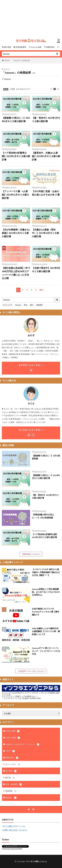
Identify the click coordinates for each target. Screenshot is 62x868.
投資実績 (11, 791)
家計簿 (10, 778)
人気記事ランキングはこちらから (31, 671)
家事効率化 (12, 758)
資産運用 (39, 305)
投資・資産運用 (14, 784)
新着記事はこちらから (31, 554)
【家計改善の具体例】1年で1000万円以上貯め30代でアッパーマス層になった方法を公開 (16, 273)
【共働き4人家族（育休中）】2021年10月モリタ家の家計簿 (45, 233)
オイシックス (8, 305)
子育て (10, 751)
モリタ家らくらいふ (39, 861)
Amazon (18, 305)
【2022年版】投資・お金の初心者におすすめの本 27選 (46, 193)
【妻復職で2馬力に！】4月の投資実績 (46, 457)
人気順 (12, 89)
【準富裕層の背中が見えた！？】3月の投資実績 (43, 516)
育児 (26, 305)
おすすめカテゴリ (23, 89)
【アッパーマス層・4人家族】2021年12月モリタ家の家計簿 (15, 195)
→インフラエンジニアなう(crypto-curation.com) (21, 698)
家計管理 (11, 771)
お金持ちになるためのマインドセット (22, 744)
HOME (7, 60)
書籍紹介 (11, 798)
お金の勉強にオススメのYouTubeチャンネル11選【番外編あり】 (46, 612)
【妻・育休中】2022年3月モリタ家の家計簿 (46, 120)
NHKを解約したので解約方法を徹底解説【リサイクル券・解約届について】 (46, 631)
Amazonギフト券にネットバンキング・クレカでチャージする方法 (46, 651)
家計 (32, 305)
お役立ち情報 (13, 738)
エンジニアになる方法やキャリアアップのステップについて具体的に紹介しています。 (31, 694)
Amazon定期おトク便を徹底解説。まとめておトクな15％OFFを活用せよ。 (46, 592)
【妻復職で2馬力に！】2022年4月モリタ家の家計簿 (16, 120)
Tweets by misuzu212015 (12, 849)
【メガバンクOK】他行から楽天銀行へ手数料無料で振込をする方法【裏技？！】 (46, 572)
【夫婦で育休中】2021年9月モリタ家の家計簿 (46, 270)
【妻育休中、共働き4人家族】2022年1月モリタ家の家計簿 (46, 156)
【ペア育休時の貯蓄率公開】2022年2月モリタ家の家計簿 (16, 156)
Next (41, 290)
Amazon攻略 (12, 731)
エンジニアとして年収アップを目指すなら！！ (20, 696)
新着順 (6, 89)
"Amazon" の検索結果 (22, 60)
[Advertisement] (31, 18)
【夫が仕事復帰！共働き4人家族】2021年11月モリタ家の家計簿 (16, 233)
